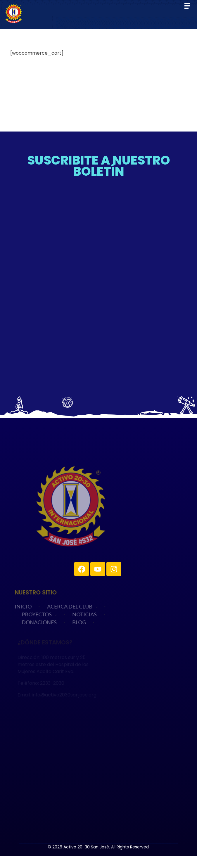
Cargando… (98, 286)
